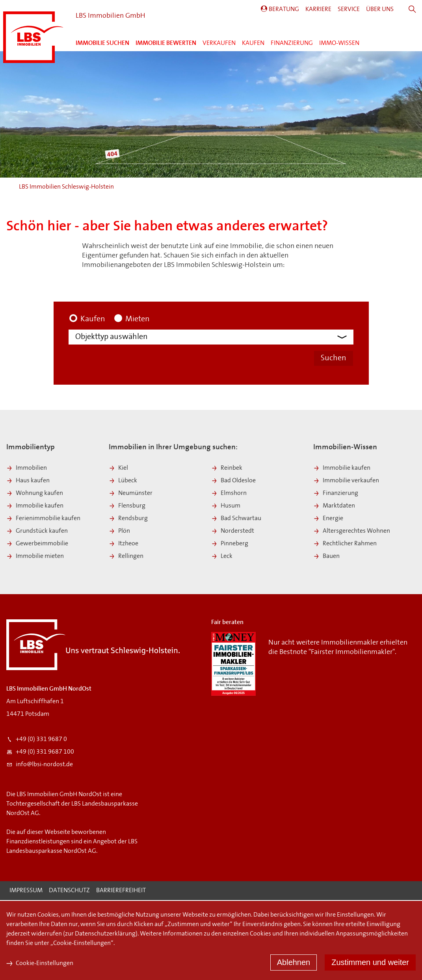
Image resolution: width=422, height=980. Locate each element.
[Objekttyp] (214, 337)
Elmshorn (229, 494)
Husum (226, 507)
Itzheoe (124, 545)
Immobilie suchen (102, 43)
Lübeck (123, 482)
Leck (222, 557)
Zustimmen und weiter (370, 962)
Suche (413, 9)
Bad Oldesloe (233, 482)
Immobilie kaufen (35, 507)
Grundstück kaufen (37, 532)
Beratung (284, 9)
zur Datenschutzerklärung (100, 934)
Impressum (26, 891)
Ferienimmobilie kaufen (43, 519)
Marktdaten (334, 507)
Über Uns (380, 9)
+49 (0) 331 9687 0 (37, 740)
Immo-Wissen (339, 43)
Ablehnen (294, 962)
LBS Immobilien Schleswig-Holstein (66, 187)
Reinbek (227, 469)
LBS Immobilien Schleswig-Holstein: (33, 37)
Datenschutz (69, 891)
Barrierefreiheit (121, 891)
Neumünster (131, 494)
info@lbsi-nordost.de (40, 765)
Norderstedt (233, 532)
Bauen (326, 557)
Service (349, 9)
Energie (328, 519)
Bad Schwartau (236, 519)
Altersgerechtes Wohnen (352, 532)
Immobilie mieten (35, 557)
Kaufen (253, 43)
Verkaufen (219, 43)
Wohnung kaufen (35, 494)
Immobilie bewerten (166, 43)
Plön (119, 532)
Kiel (118, 469)
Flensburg (127, 507)
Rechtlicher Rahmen (345, 545)
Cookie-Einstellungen (40, 963)
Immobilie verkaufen (346, 482)
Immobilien (27, 469)
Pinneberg (230, 545)
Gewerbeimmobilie (37, 545)
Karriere (318, 9)
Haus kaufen (28, 482)
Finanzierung (292, 43)
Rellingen (126, 557)
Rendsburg (128, 519)
